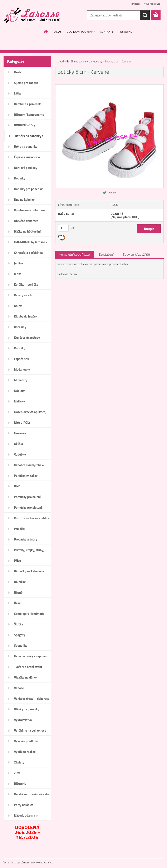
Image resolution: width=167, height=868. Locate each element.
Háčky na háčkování (28, 231)
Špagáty (20, 635)
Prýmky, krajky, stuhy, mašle (29, 551)
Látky (18, 93)
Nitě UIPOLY (22, 423)
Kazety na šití (23, 295)
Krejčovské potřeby (27, 338)
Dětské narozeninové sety (32, 794)
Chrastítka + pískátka (28, 253)
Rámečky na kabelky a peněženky (29, 573)
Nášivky (20, 401)
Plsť (17, 486)
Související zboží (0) (136, 254)
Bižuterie (20, 784)
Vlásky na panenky (27, 709)
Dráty (18, 72)
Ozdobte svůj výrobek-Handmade (29, 466)
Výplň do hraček (25, 752)
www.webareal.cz (42, 862)
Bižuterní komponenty (29, 115)
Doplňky (20, 178)
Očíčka (19, 444)
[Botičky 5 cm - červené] (109, 86)
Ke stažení (106, 254)
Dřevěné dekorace (26, 221)
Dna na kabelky (24, 200)
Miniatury (21, 380)
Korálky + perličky (26, 285)
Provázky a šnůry (26, 539)
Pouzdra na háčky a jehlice (32, 518)
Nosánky (20, 433)
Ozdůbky (20, 454)
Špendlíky (21, 646)
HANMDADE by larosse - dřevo (31, 243)
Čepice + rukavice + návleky (27, 158)
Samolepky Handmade (29, 614)
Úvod (61, 61)
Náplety (19, 391)
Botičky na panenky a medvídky (29, 137)
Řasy (17, 603)
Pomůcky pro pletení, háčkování (28, 509)
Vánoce (19, 688)
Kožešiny (20, 327)
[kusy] (63, 228)
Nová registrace (152, 4)
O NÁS (58, 32)
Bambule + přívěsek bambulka (28, 105)
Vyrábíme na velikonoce (30, 730)
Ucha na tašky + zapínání (31, 656)
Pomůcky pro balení (28, 497)
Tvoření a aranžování (28, 667)
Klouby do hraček (26, 316)
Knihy (18, 306)
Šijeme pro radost (26, 83)
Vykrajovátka (23, 720)
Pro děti (19, 529)
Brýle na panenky (26, 146)
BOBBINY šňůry (25, 125)
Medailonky (22, 369)
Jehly (18, 274)
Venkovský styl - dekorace (32, 699)
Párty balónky (24, 805)
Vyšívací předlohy (26, 741)
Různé (18, 592)
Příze (18, 561)
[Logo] (32, 15)
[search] (145, 15)
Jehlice (19, 263)
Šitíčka (19, 624)
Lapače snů (22, 359)
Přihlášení (135, 4)
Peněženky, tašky (26, 476)
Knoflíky (20, 348)
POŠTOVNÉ (125, 32)
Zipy (17, 773)
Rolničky (20, 582)
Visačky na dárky (26, 677)
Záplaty (19, 762)
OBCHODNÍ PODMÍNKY (81, 32)
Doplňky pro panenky (28, 189)
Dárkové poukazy (26, 168)
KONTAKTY (107, 32)
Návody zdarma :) (26, 815)
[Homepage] (46, 31)
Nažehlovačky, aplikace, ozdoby (30, 413)
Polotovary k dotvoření (30, 210)
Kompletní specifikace (75, 254)
